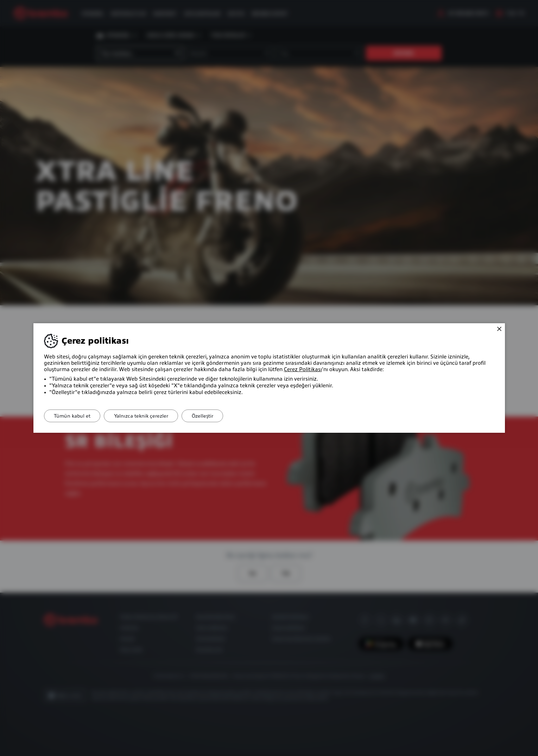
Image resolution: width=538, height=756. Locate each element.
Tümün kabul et (73, 416)
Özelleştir (207, 416)
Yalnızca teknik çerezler (144, 416)
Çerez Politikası (303, 369)
